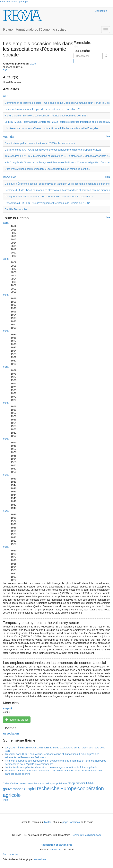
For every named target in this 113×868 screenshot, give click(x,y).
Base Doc (10, 177)
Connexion (101, 11)
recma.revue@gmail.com (87, 835)
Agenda (8, 137)
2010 (6, 223)
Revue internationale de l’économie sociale (35, 30)
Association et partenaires (57, 845)
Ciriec (6, 783)
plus (107, 136)
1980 (6, 331)
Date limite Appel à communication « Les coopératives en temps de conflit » (47, 169)
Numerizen (40, 859)
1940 (6, 475)
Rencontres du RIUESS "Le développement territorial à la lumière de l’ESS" (47, 203)
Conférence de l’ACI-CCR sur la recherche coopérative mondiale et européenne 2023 (53, 150)
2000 (6, 259)
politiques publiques (56, 783)
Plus (5, 800)
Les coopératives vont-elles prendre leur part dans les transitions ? (42, 109)
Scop (72, 783)
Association (11, 734)
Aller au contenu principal (14, 1)
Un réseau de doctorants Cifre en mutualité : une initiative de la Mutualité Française (52, 128)
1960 (6, 403)
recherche (48, 788)
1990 (6, 295)
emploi (7, 708)
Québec (15, 783)
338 (5, 70)
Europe (68, 788)
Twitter (48, 822)
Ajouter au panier (17, 720)
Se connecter (10, 854)
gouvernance (13, 789)
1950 (6, 439)
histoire (81, 783)
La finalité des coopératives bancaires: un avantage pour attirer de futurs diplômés (51, 767)
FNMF (90, 783)
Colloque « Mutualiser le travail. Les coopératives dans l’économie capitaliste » (49, 197)
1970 (6, 367)
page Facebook (71, 822)
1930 (6, 511)
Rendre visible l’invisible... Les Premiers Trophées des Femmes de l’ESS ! (46, 116)
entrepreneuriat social (32, 783)
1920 (6, 547)
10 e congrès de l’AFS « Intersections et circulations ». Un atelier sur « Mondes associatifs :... (57, 156)
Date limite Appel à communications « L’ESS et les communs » (40, 143)
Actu (6, 96)
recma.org (56, 849)
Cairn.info (75, 11)
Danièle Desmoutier (16, 209)
